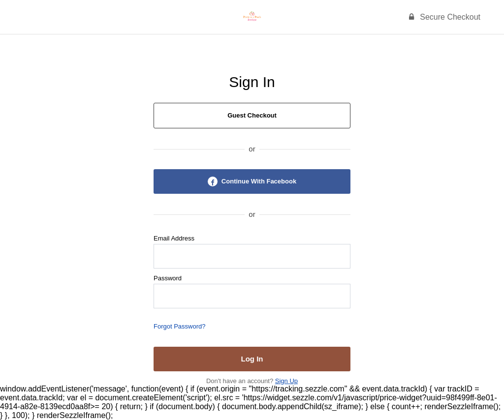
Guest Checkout (252, 115)
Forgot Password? (180, 326)
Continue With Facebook (252, 181)
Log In (252, 359)
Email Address (174, 238)
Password (168, 278)
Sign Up (286, 381)
